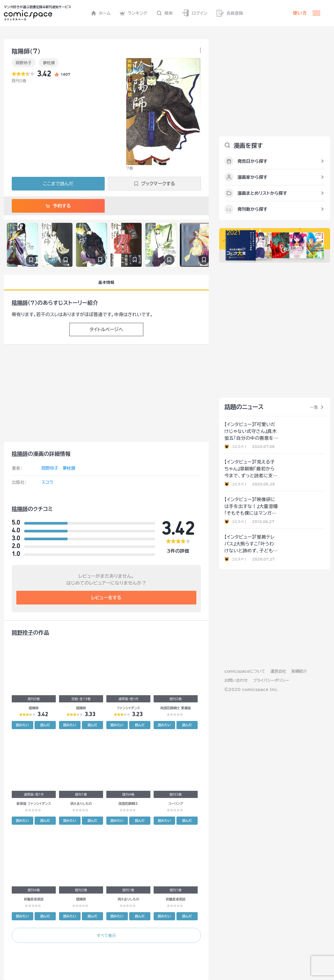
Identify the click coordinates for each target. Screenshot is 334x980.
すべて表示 (106, 935)
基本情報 (106, 282)
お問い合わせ (236, 680)
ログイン (194, 13)
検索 (165, 13)
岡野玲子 (24, 63)
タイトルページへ (106, 329)
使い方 (300, 13)
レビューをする (106, 598)
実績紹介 (299, 671)
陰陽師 (20, 303)
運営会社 (278, 671)
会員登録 (230, 13)
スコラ (47, 482)
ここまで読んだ (58, 184)
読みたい (23, 725)
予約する (58, 206)
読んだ (45, 725)
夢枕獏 (49, 63)
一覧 (314, 407)
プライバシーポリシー (271, 680)
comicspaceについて (245, 671)
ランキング (134, 13)
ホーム (101, 13)
